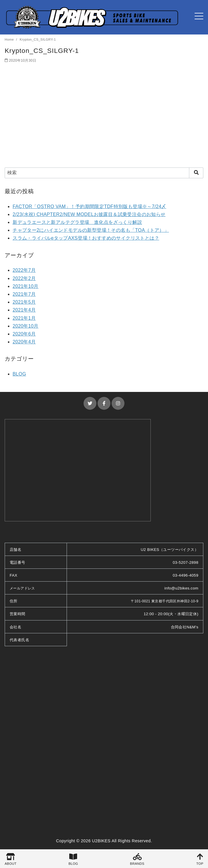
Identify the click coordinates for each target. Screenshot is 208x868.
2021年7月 (24, 294)
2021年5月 (24, 302)
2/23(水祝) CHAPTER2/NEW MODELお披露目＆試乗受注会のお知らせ (89, 214)
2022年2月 (24, 278)
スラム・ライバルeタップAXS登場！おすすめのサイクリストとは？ (86, 238)
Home (10, 39)
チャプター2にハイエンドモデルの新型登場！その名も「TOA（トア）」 (91, 230)
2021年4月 (24, 310)
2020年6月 (24, 334)
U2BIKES (101, 841)
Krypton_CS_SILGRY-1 (38, 39)
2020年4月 (24, 342)
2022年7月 (24, 270)
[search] (196, 173)
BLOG (19, 374)
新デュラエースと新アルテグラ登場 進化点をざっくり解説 (77, 222)
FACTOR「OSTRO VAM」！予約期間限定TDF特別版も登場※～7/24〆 (89, 206)
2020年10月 (26, 326)
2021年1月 (24, 318)
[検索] (104, 173)
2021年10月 (26, 286)
